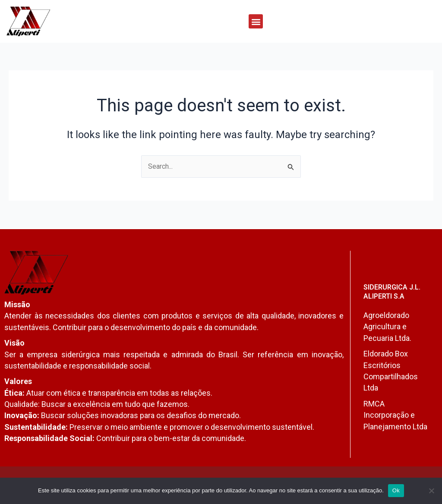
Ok (396, 490)
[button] (256, 21)
